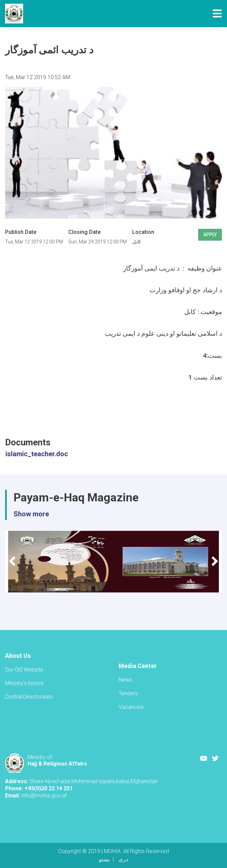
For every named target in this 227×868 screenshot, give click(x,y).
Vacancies (131, 707)
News (125, 680)
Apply (210, 235)
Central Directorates (29, 697)
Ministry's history (24, 683)
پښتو (104, 859)
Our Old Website (24, 670)
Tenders (128, 693)
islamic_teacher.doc (37, 454)
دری (123, 859)
